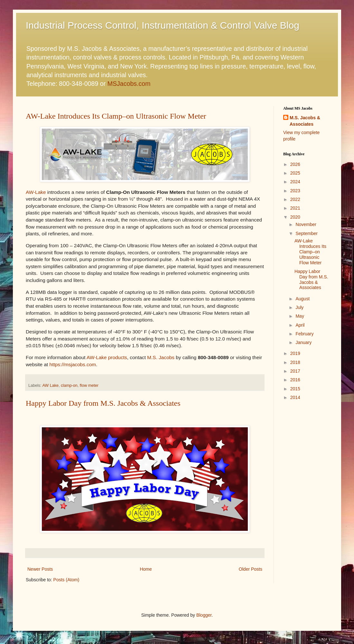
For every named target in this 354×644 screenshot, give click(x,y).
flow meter (89, 385)
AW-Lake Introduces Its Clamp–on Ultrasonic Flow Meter (116, 116)
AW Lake (50, 385)
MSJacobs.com (129, 84)
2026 (295, 164)
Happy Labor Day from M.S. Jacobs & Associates (103, 403)
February (304, 334)
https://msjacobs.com (73, 364)
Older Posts (251, 569)
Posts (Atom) (66, 580)
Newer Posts (40, 569)
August (303, 299)
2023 (295, 191)
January (303, 342)
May (300, 316)
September (306, 233)
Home (146, 569)
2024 (295, 182)
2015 (295, 389)
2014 (295, 397)
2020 (295, 217)
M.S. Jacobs (161, 357)
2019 (295, 353)
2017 (295, 371)
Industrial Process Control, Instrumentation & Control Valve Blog (163, 25)
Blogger (204, 615)
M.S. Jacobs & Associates (305, 121)
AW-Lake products (107, 357)
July (299, 307)
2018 (295, 362)
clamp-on (69, 385)
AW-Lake (36, 192)
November (306, 224)
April (300, 325)
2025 (295, 173)
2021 (295, 208)
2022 (295, 199)
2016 (295, 380)
